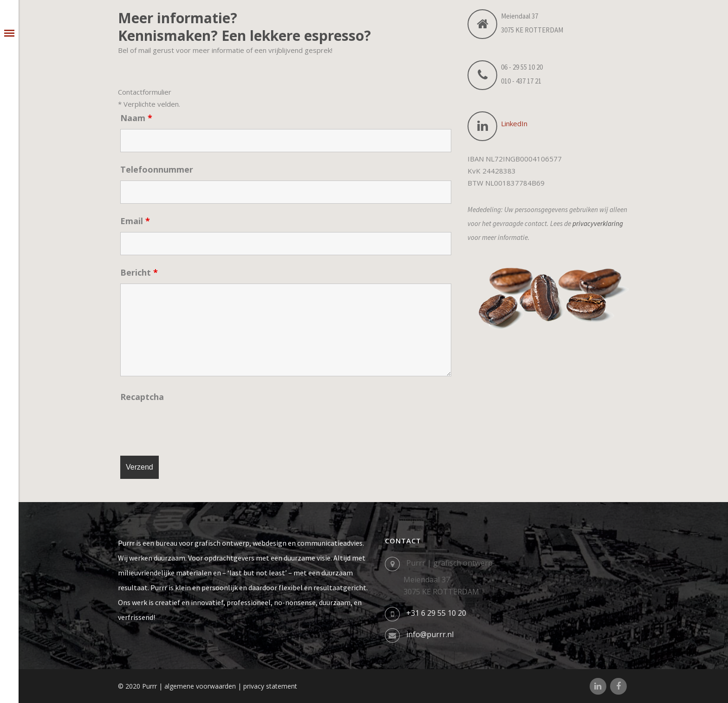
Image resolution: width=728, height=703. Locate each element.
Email (135, 221)
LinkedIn (514, 123)
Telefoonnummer (157, 169)
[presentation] (191, 426)
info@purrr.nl (430, 634)
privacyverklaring (598, 223)
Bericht (139, 272)
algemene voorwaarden (200, 686)
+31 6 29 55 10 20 (436, 613)
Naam (136, 118)
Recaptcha (142, 397)
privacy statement (270, 686)
